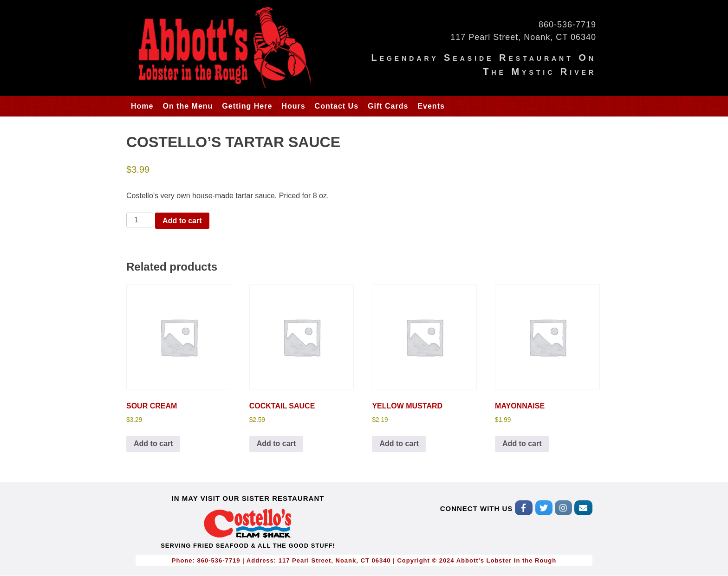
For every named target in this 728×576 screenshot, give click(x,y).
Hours (293, 106)
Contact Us (337, 106)
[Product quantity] (140, 220)
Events (431, 106)
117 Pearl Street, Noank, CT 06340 (523, 37)
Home (142, 106)
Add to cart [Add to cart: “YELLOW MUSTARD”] (399, 443)
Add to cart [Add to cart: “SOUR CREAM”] (153, 443)
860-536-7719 (567, 25)
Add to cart (182, 221)
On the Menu (188, 106)
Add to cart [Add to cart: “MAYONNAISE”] (522, 443)
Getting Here (247, 106)
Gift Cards (388, 106)
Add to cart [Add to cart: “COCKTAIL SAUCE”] (276, 443)
